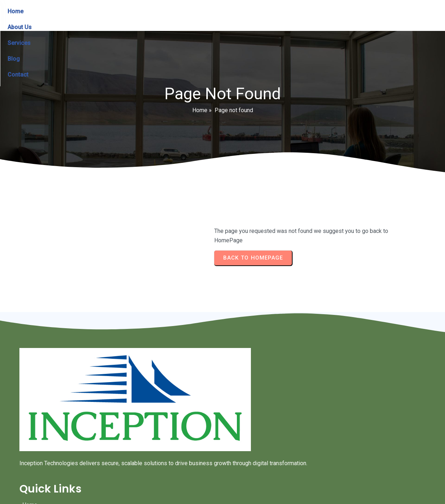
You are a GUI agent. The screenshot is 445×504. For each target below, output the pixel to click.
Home (200, 117)
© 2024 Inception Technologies (222, 471)
